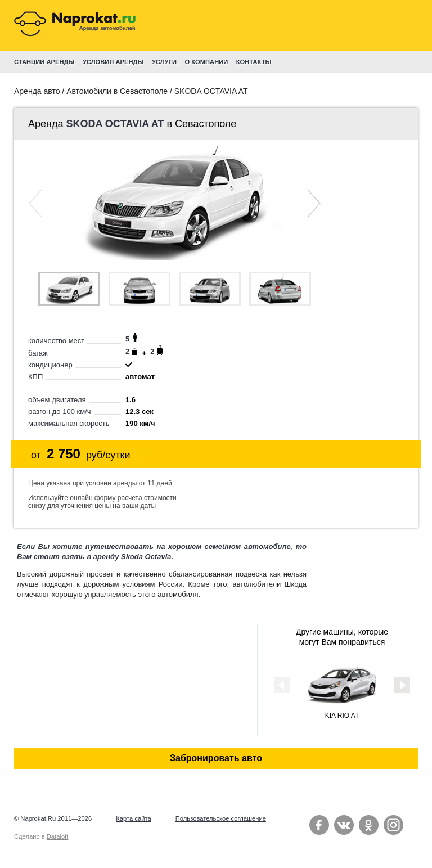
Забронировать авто (216, 758)
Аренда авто (37, 91)
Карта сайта (133, 818)
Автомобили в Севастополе (117, 91)
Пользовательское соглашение (221, 818)
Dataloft (58, 836)
